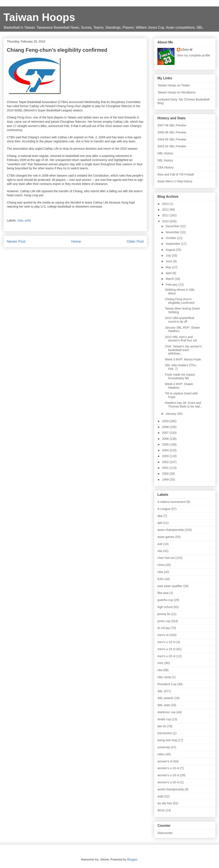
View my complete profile (193, 55)
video (161, 754)
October (171, 238)
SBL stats (164, 705)
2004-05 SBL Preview (172, 139)
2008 (166, 427)
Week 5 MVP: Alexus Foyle (183, 359)
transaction (165, 733)
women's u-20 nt (168, 782)
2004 (166, 450)
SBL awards (165, 698)
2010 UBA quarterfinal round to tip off (180, 320)
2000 (166, 474)
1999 (166, 480)
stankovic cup (166, 712)
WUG (161, 810)
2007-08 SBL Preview (172, 125)
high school (165, 607)
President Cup (167, 684)
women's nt (165, 761)
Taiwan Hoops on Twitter (174, 85)
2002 (166, 462)
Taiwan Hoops (39, 17)
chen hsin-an (166, 558)
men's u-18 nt (166, 649)
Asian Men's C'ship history (175, 181)
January (171, 414)
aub (160, 544)
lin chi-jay (164, 628)
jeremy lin (164, 614)
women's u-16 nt (168, 768)
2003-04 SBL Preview (172, 146)
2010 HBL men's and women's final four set (181, 339)
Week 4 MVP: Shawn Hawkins (179, 386)
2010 (166, 221)
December (173, 226)
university (164, 747)
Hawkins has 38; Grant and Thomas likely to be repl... (184, 405)
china (161, 565)
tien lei (162, 726)
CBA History (165, 167)
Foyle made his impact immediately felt (180, 376)
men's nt (163, 635)
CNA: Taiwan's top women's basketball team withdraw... (183, 350)
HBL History (165, 153)
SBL (160, 691)
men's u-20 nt (166, 656)
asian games (166, 537)
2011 (166, 215)
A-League (164, 509)
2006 (166, 439)
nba (160, 670)
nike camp (164, 677)
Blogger (132, 859)
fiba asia (163, 593)
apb (160, 523)
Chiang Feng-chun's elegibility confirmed (180, 301)
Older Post (135, 241)
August (171, 250)
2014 (166, 204)
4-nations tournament (172, 502)
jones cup (164, 621)
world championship (171, 789)
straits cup (164, 719)
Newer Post (16, 241)
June (169, 261)
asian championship (171, 530)
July (169, 255)
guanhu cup (165, 600)
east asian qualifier (170, 586)
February (172, 285)
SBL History (165, 160)
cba (160, 551)
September (173, 244)
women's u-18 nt (168, 775)
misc (161, 663)
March (170, 279)
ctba (20, 220)
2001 (166, 468)
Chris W (187, 50)
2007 (166, 433)
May (169, 267)
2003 (166, 456)
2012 (166, 210)
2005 (166, 444)
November (173, 232)
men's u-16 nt (166, 642)
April (169, 273)
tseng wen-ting (167, 740)
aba (160, 516)
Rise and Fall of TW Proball (176, 174)
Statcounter (165, 833)
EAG (161, 579)
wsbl (28, 220)
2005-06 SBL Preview (172, 132)
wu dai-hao (165, 803)
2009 (166, 421)
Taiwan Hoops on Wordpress (177, 92)
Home (76, 241)
